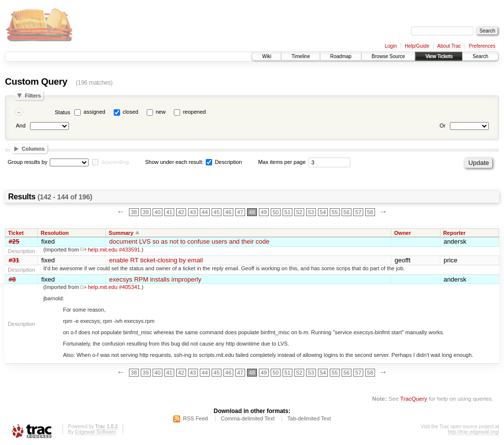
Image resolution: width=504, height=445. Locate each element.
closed (130, 112)
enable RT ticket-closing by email (156, 260)
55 (335, 212)
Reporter (454, 233)
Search (480, 56)
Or (442, 126)
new (160, 112)
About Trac (449, 46)
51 (287, 212)
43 (193, 212)
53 (311, 212)
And (21, 126)
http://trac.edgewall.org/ (473, 432)
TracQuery (414, 398)
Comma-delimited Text (248, 418)
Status (62, 112)
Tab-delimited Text (309, 418)
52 (299, 212)
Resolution (55, 233)
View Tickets (439, 56)
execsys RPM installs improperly (155, 279)
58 (370, 212)
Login (391, 46)
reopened (195, 112)
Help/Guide (417, 46)
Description (224, 162)
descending (115, 162)
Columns (33, 149)
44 (205, 212)
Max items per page (282, 162)
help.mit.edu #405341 (110, 287)
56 (346, 212)
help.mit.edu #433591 (110, 250)
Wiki (267, 56)
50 (276, 212)
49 (264, 212)
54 (323, 212)
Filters (33, 95)
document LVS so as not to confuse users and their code (189, 241)
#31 (14, 260)
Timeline (300, 56)
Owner (403, 233)
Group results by (28, 162)
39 (146, 212)
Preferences (482, 46)
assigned (94, 112)
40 (157, 212)
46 (228, 212)
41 (169, 212)
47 (240, 212)
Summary (121, 233)
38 (134, 212)
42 (181, 212)
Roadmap (341, 56)
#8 (12, 279)
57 (358, 212)
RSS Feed (196, 418)
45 (217, 212)
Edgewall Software (95, 432)
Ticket (16, 233)
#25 (14, 241)
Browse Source (388, 56)
